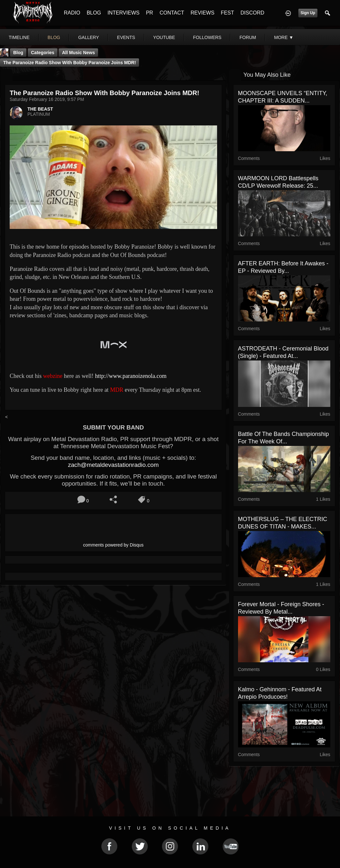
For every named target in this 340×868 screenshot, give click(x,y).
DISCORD (252, 13)
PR (149, 13)
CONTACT (172, 13)
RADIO (72, 13)
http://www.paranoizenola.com (131, 376)
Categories (43, 53)
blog (54, 37)
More (284, 37)
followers (207, 37)
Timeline (19, 37)
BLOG (94, 13)
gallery (88, 37)
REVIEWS (203, 13)
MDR (117, 390)
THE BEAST (40, 109)
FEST (228, 13)
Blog (18, 53)
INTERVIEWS (123, 13)
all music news (78, 53)
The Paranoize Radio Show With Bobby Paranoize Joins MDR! (70, 63)
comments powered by (114, 545)
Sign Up (308, 13)
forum (248, 37)
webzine (53, 376)
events (126, 37)
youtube (164, 37)
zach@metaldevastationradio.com (113, 465)
